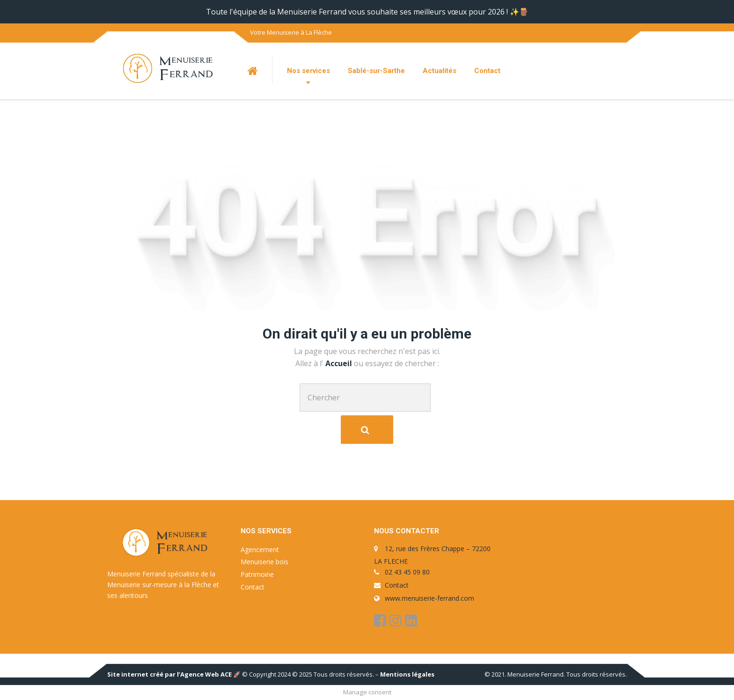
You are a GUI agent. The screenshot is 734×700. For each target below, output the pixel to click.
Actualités (440, 71)
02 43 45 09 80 (407, 572)
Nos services (308, 71)
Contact (487, 71)
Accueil (340, 363)
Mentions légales (407, 674)
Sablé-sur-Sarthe (376, 71)
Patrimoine (257, 574)
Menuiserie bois (264, 562)
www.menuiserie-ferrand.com (429, 598)
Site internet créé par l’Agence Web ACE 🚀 (174, 674)
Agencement (260, 549)
